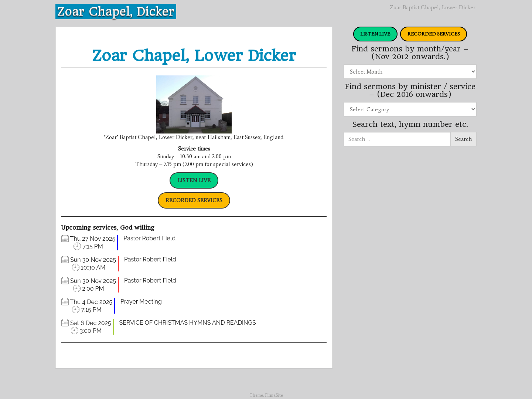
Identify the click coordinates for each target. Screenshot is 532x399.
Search (463, 139)
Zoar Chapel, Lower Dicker (194, 56)
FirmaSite (274, 395)
